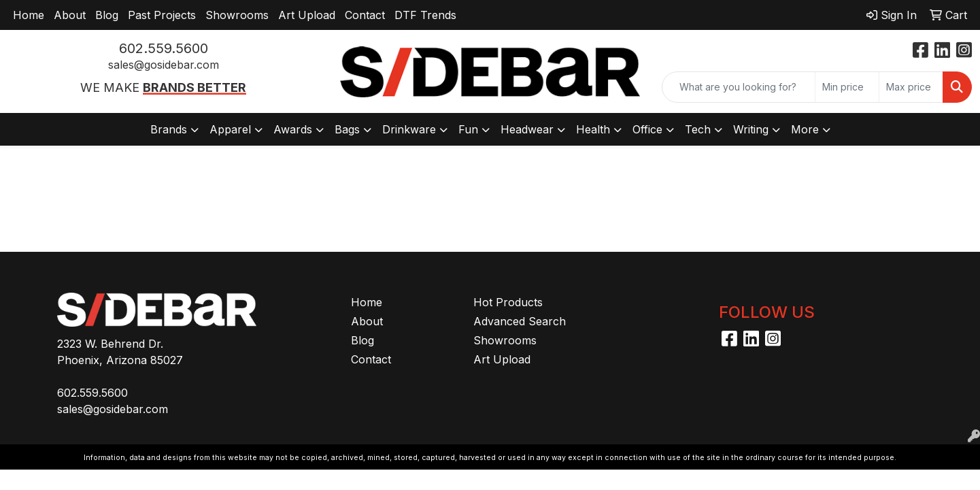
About (70, 15)
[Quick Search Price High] (911, 87)
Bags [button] (347, 129)
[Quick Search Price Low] (847, 87)
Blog (107, 15)
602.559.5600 (164, 48)
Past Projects (162, 15)
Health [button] (593, 129)
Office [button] (647, 129)
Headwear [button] (527, 129)
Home (29, 15)
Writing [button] (751, 129)
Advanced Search (520, 321)
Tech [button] (698, 129)
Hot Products (508, 302)
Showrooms (237, 15)
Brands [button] (169, 129)
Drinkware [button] (409, 129)
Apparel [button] (230, 129)
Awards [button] (293, 129)
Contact (365, 15)
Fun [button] (468, 129)
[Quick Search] (739, 87)
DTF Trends (425, 15)
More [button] (805, 129)
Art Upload (307, 15)
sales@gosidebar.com (164, 65)
